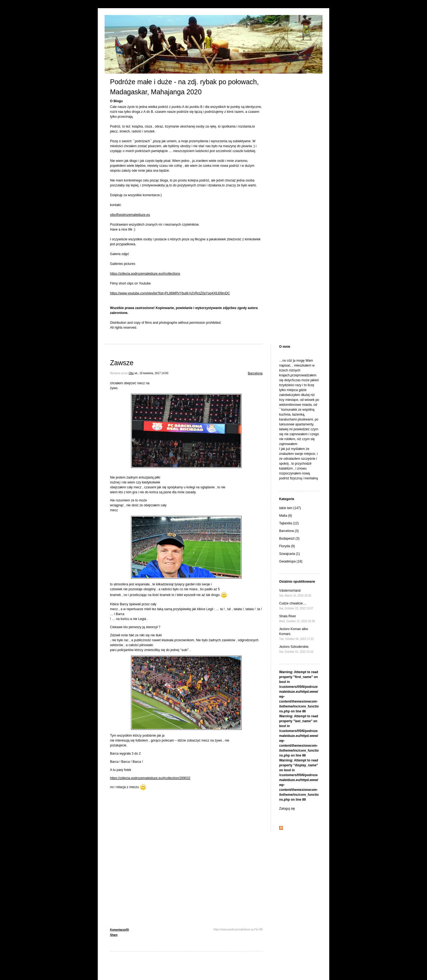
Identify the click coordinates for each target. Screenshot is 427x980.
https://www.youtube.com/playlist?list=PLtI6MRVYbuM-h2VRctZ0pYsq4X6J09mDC (170, 293)
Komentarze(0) (119, 930)
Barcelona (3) (289, 531)
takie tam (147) (290, 508)
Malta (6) (286, 516)
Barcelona (255, 373)
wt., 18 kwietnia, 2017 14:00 (151, 373)
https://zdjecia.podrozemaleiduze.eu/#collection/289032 (150, 778)
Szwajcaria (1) (289, 554)
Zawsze (122, 363)
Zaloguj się (287, 809)
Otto (131, 373)
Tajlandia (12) (289, 523)
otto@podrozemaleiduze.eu (130, 215)
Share (114, 935)
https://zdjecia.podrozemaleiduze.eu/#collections (145, 274)
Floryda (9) (287, 546)
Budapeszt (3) (289, 539)
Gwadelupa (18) (291, 561)
